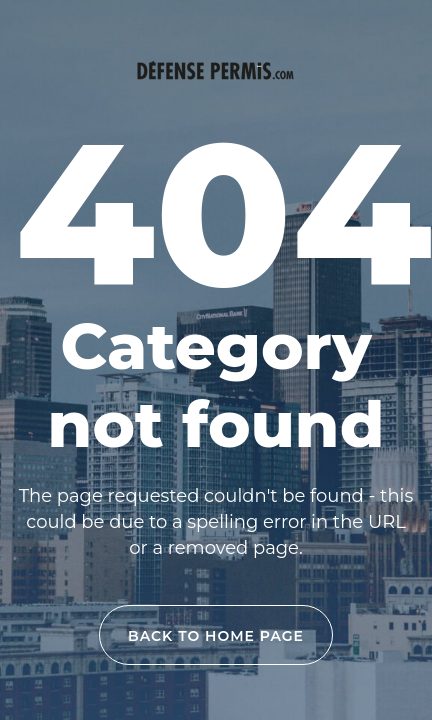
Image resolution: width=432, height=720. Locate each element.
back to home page (216, 636)
